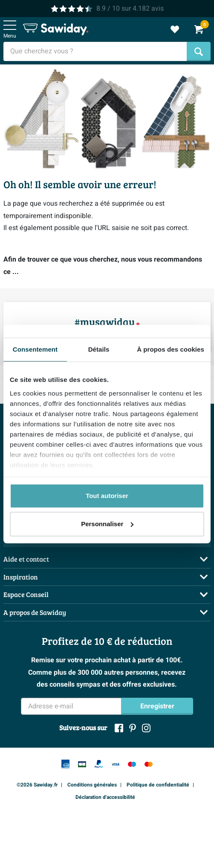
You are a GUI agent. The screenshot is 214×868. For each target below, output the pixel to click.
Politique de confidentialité (158, 785)
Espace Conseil (26, 594)
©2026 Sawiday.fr (37, 785)
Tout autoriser (107, 496)
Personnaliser (107, 524)
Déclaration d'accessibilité (105, 797)
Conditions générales (92, 785)
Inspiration (21, 577)
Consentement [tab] (35, 349)
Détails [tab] (99, 349)
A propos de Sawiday (35, 612)
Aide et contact (26, 559)
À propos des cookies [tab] (171, 349)
